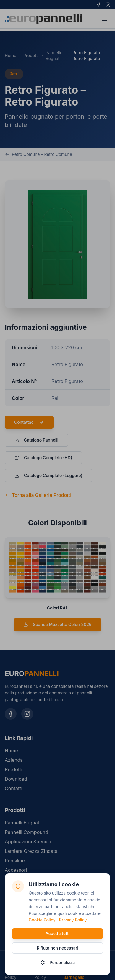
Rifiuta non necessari (57, 948)
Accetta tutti (58, 933)
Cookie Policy (42, 920)
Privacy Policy (73, 920)
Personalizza (58, 962)
